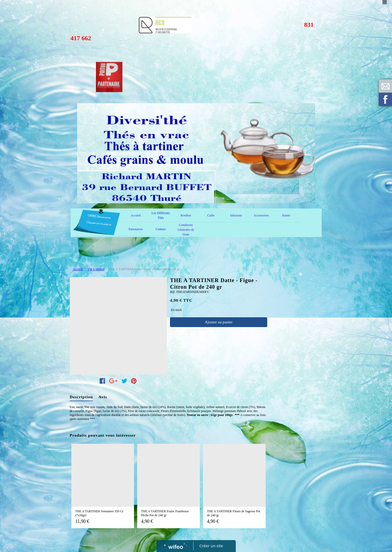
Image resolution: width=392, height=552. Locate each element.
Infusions (236, 215)
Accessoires (261, 215)
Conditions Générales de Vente (186, 230)
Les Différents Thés (161, 215)
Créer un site (211, 546)
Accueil (135, 215)
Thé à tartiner (96, 269)
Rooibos (186, 215)
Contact (161, 229)
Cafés (211, 215)
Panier (286, 215)
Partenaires (135, 229)
